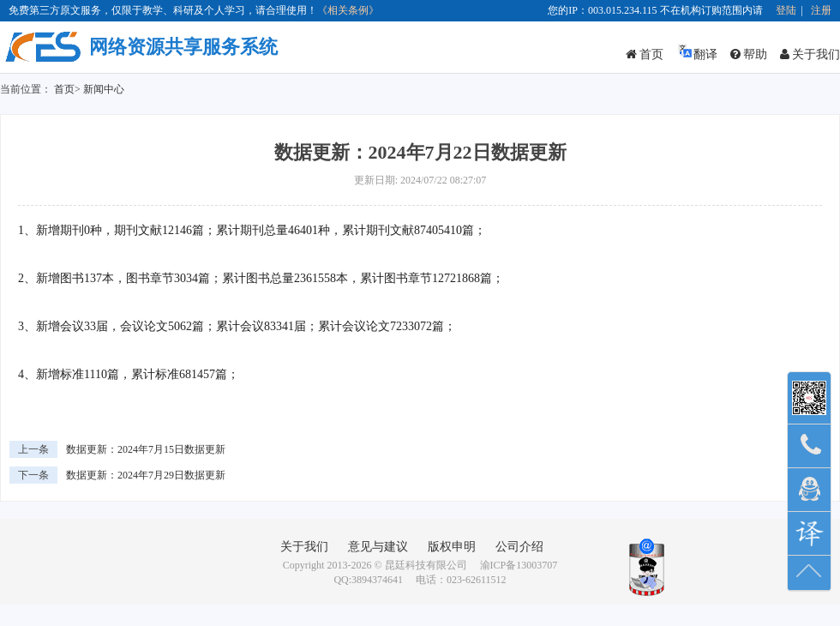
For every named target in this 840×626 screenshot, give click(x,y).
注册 (821, 10)
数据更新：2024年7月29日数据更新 (146, 475)
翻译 (697, 52)
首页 (645, 54)
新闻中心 (104, 89)
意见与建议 (378, 547)
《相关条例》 (348, 10)
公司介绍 (519, 547)
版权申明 (452, 547)
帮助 (749, 54)
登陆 (786, 10)
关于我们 (810, 54)
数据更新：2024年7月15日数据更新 (146, 449)
